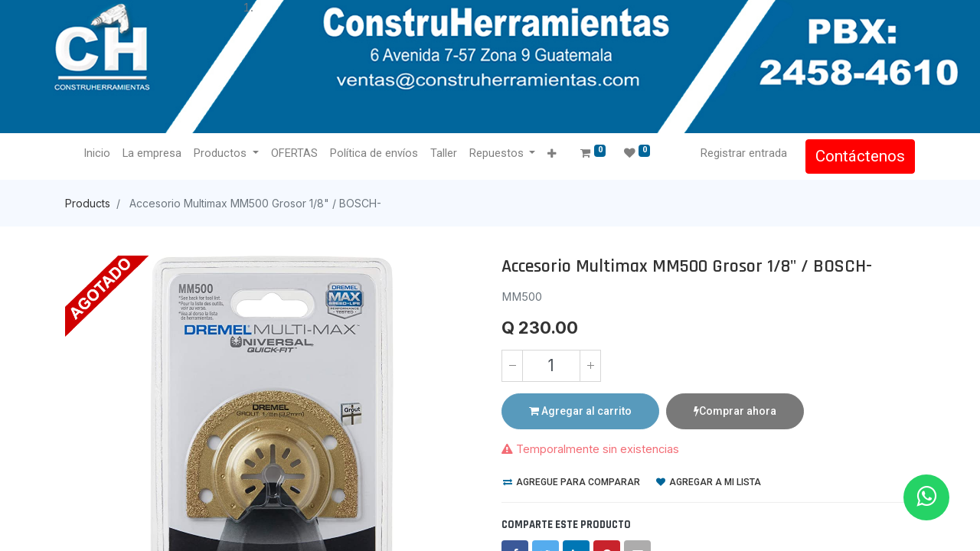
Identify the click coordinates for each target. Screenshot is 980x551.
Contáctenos (860, 156)
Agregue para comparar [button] (572, 482)
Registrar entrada (744, 153)
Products (88, 203)
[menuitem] (97, 154)
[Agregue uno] (590, 366)
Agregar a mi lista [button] (709, 482)
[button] (552, 154)
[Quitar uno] (512, 366)
